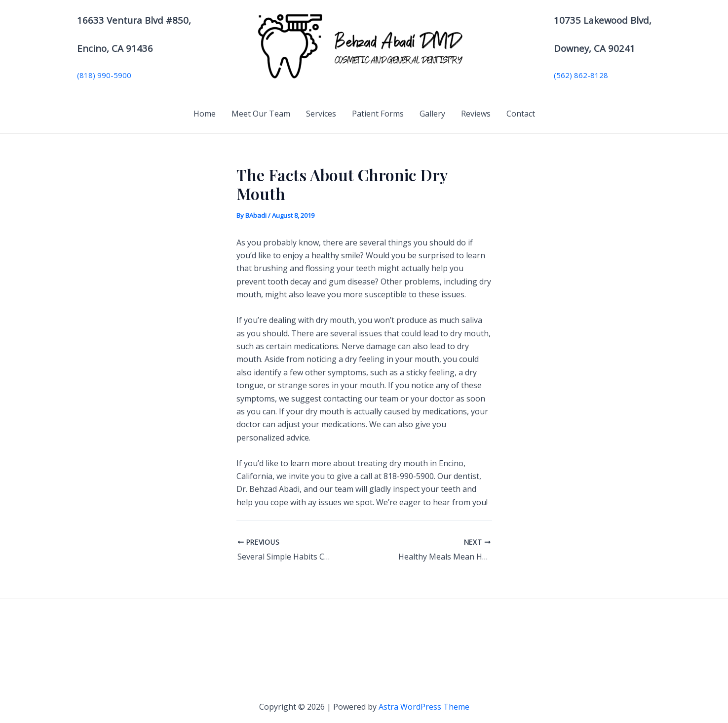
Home (205, 114)
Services (321, 114)
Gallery (432, 114)
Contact (521, 114)
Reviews (476, 114)
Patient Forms (378, 114)
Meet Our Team (261, 114)
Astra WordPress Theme (424, 707)
